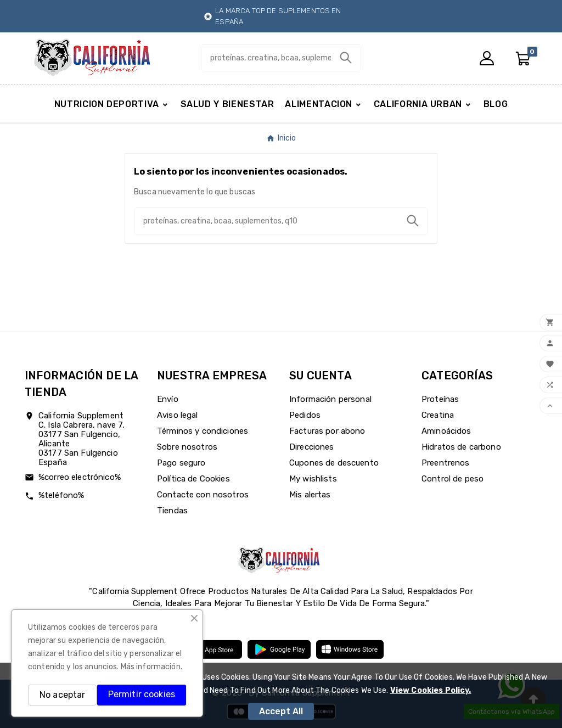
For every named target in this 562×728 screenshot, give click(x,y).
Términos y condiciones (203, 431)
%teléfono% (61, 495)
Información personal (330, 399)
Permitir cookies (142, 694)
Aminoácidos (446, 431)
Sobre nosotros (187, 447)
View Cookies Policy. (431, 690)
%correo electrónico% (80, 477)
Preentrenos (446, 463)
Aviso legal (178, 415)
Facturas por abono (327, 431)
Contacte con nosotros (203, 495)
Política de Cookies (193, 479)
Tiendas (172, 511)
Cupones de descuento (334, 463)
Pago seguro (181, 463)
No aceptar (62, 695)
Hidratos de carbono (461, 447)
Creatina (438, 415)
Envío (168, 399)
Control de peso (453, 479)
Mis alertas (310, 495)
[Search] (346, 58)
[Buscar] (266, 58)
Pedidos (305, 415)
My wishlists (313, 479)
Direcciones (312, 447)
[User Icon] (487, 58)
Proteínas (440, 399)
